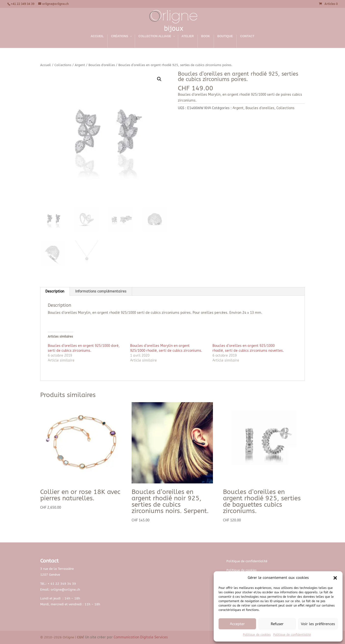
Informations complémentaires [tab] (101, 291)
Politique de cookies (257, 635)
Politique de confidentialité (292, 635)
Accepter (237, 624)
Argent (80, 65)
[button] (335, 578)
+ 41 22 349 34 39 (62, 584)
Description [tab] (55, 291)
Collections (63, 65)
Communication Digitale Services (141, 637)
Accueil (46, 65)
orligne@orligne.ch (65, 590)
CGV (80, 637)
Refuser (277, 624)
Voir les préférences (318, 624)
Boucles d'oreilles (102, 65)
